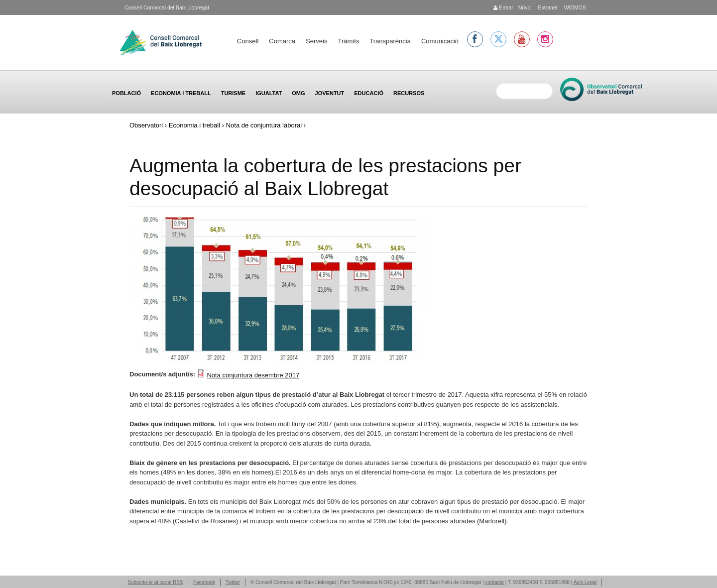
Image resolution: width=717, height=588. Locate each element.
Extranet (547, 7)
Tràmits (348, 41)
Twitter (233, 582)
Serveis (316, 41)
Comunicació (440, 41)
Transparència (390, 41)
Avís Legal (585, 582)
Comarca (282, 41)
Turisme (234, 93)
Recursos (409, 93)
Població (126, 93)
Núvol (525, 7)
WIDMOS (574, 7)
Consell (248, 41)
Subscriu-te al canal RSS (155, 582)
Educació (369, 93)
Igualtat (269, 93)
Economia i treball (181, 93)
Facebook (204, 582)
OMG (298, 93)
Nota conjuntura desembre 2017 (253, 375)
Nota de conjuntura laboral (264, 125)
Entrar (503, 7)
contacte (494, 582)
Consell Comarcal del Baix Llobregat (167, 7)
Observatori (146, 125)
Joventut (330, 93)
